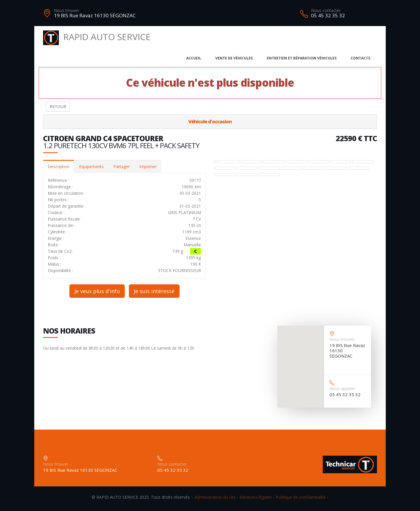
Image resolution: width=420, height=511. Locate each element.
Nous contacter (326, 10)
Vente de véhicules (234, 58)
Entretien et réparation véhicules (302, 58)
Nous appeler (342, 388)
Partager (122, 166)
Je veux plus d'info (97, 291)
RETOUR (58, 106)
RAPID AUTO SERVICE (97, 37)
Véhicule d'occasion (210, 122)
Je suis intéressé (154, 291)
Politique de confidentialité (301, 497)
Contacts (360, 58)
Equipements (91, 166)
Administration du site (215, 497)
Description (59, 166)
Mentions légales (256, 497)
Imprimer (148, 166)
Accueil (194, 58)
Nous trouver (66, 10)
